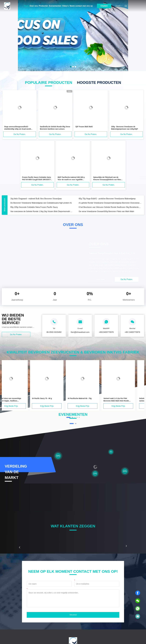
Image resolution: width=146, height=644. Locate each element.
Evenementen (55, 6)
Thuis (26, 6)
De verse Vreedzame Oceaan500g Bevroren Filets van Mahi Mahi (106, 211)
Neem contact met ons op (81, 6)
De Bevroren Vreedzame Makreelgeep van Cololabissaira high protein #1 (41, 203)
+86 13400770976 (132, 332)
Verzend (73, 615)
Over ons (34, 6)
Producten (43, 6)
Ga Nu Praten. (20, 134)
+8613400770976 (106, 332)
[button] (20, 547)
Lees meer (101, 279)
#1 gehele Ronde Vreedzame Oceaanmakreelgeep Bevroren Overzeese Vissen (110, 203)
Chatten (104, 6)
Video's (65, 6)
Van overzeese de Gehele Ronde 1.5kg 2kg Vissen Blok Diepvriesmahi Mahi (42, 211)
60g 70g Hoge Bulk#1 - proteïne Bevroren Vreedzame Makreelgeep (107, 199)
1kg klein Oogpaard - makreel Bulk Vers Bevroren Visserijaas (36, 199)
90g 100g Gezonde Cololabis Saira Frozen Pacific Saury (34, 207)
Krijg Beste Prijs (19, 406)
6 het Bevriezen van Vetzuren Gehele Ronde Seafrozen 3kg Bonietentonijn (110, 207)
